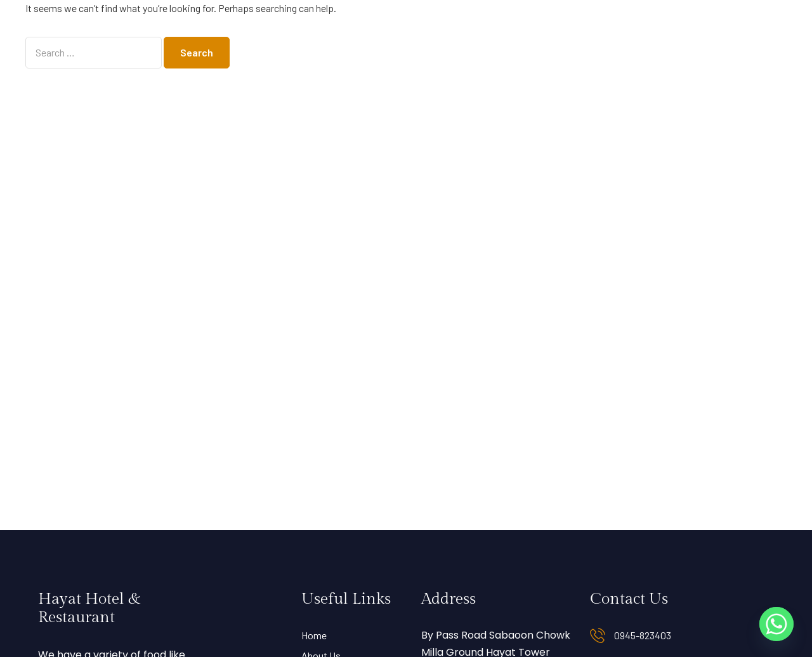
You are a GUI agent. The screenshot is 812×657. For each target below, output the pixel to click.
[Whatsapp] (776, 624)
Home (314, 635)
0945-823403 (643, 635)
